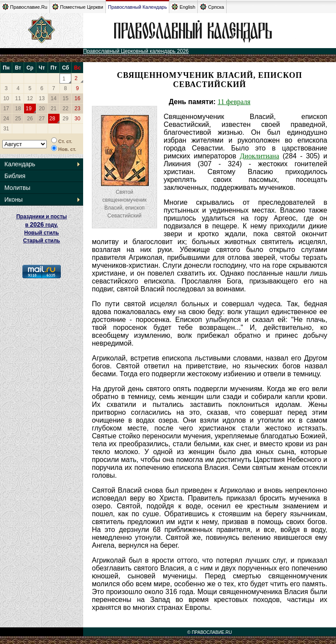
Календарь (20, 164)
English (183, 7)
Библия (15, 176)
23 (77, 108)
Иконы (14, 199)
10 (6, 98)
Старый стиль (42, 241)
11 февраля (234, 102)
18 (18, 108)
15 (65, 98)
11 (18, 98)
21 (54, 108)
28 (52, 119)
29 (65, 119)
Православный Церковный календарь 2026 (136, 51)
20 (42, 108)
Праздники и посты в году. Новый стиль (42, 225)
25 (18, 119)
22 (65, 108)
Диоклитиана (259, 156)
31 (6, 129)
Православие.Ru (25, 7)
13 (42, 98)
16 (77, 98)
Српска (212, 7)
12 (30, 98)
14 (54, 98)
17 (6, 108)
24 (6, 119)
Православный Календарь (138, 7)
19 (29, 108)
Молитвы (17, 188)
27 (42, 119)
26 (30, 119)
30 (77, 119)
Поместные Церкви (78, 7)
